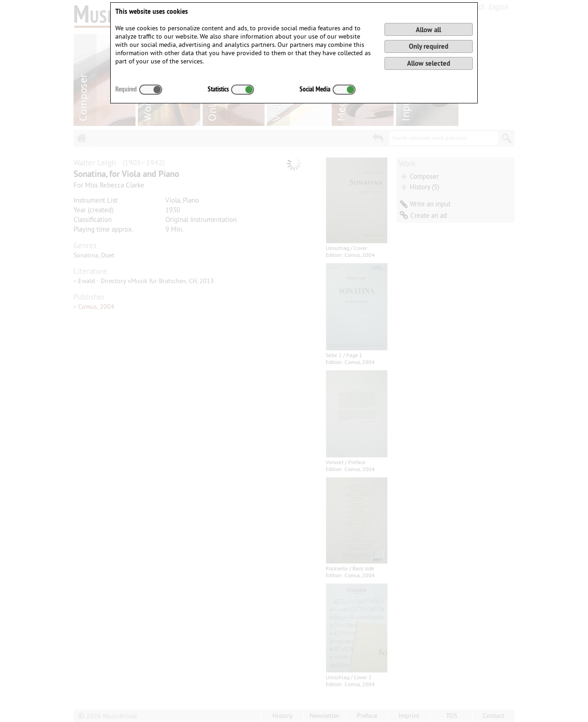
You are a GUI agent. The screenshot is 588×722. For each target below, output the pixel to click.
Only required (429, 46)
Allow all (428, 30)
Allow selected (429, 63)
